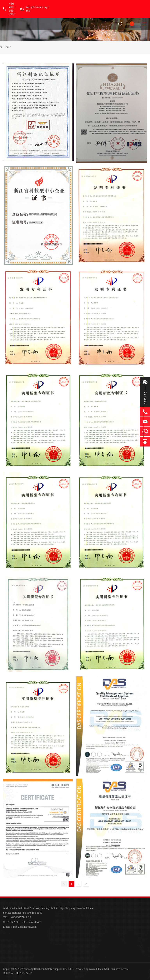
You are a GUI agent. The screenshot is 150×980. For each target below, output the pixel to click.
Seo (107, 969)
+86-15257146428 (21, 917)
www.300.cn (96, 969)
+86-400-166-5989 (12, 9)
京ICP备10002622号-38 (17, 973)
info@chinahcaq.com (25, 927)
